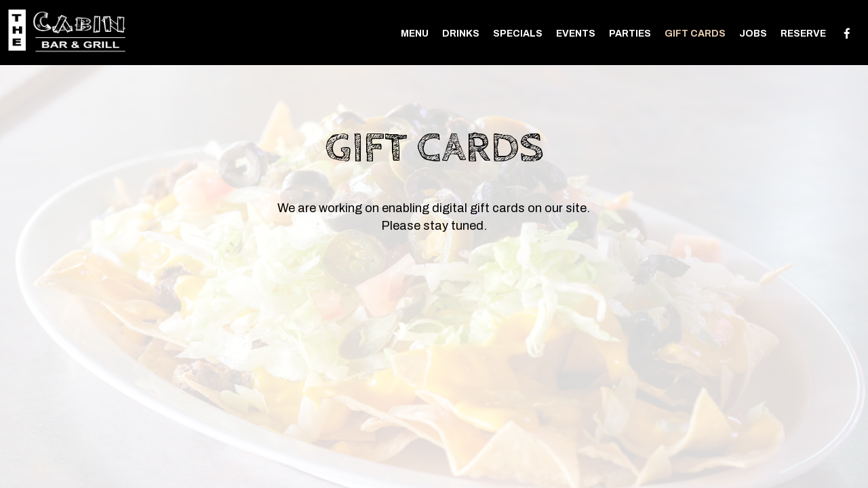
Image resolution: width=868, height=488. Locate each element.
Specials (518, 34)
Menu (415, 34)
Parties (630, 34)
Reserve (803, 34)
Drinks (461, 34)
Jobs (753, 34)
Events (576, 34)
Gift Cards (695, 34)
